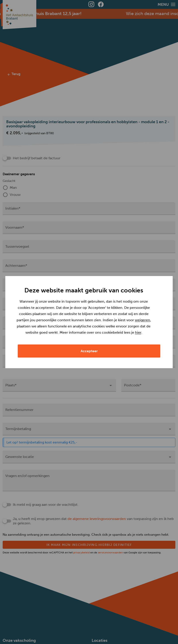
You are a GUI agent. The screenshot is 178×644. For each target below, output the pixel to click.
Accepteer (89, 371)
